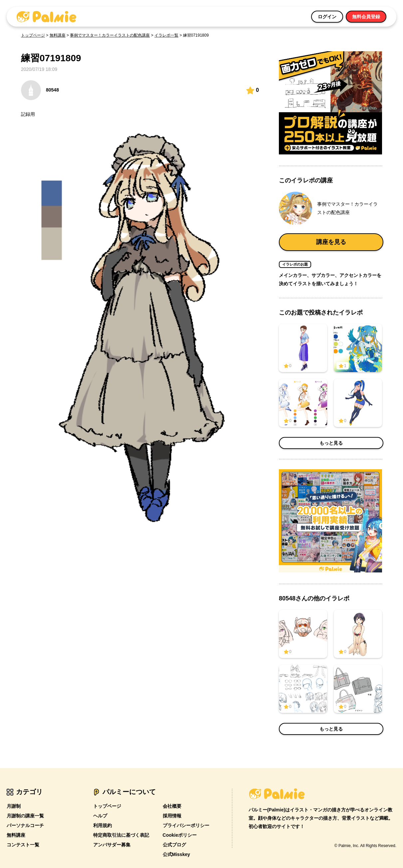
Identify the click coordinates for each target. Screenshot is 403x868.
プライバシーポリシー (186, 825)
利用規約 (102, 825)
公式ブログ (174, 845)
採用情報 (172, 816)
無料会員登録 (366, 17)
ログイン (327, 17)
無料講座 (58, 35)
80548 (40, 90)
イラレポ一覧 (166, 35)
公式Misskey (176, 854)
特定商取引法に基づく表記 (121, 835)
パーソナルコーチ (25, 825)
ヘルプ (100, 816)
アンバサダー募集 (112, 845)
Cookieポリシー (180, 835)
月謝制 (14, 806)
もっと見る (331, 443)
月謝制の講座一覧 (25, 816)
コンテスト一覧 (23, 845)
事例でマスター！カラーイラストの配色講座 (110, 35)
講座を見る (331, 242)
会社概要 (172, 806)
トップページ (33, 35)
